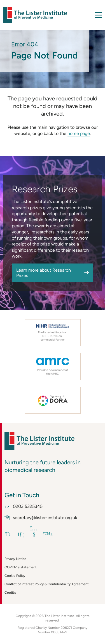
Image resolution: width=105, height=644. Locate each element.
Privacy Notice (15, 559)
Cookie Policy (15, 576)
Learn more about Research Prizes (44, 273)
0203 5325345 (24, 506)
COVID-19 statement (21, 567)
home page (79, 133)
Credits (10, 593)
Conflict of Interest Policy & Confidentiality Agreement (47, 584)
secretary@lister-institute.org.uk (41, 518)
